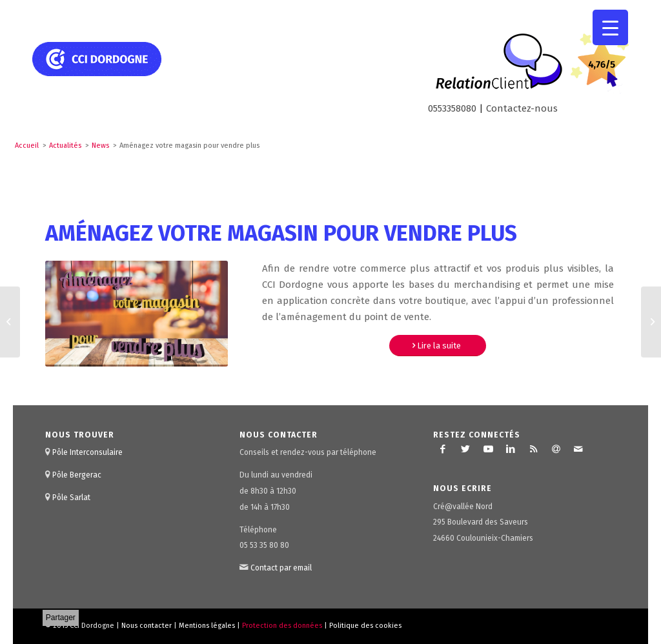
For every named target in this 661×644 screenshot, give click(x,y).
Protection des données (282, 626)
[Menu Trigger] (610, 27)
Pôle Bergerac (77, 475)
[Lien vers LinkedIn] (511, 449)
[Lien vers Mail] (578, 449)
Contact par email (281, 568)
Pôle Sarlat (71, 498)
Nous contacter (147, 626)
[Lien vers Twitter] (465, 449)
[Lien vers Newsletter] (556, 449)
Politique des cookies (365, 626)
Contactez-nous (522, 108)
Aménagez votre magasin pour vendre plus (281, 233)
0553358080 (452, 108)
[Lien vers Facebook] (443, 449)
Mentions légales (207, 626)
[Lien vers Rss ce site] (533, 449)
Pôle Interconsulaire (87, 452)
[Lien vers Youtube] (488, 449)
